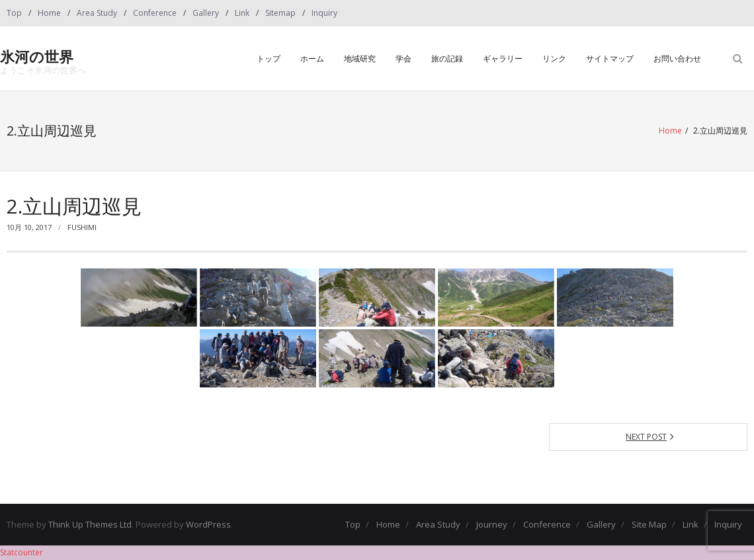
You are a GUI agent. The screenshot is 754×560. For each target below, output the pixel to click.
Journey (492, 524)
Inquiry (324, 13)
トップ (269, 59)
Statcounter (21, 552)
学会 (403, 59)
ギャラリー (503, 59)
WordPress (208, 524)
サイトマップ (610, 59)
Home (49, 13)
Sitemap (280, 13)
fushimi (82, 227)
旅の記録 (447, 59)
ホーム (312, 59)
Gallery (206, 13)
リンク (554, 59)
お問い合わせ (677, 59)
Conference (155, 13)
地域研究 (360, 59)
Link (242, 13)
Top (14, 13)
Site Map (649, 524)
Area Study (97, 13)
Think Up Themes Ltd (90, 524)
